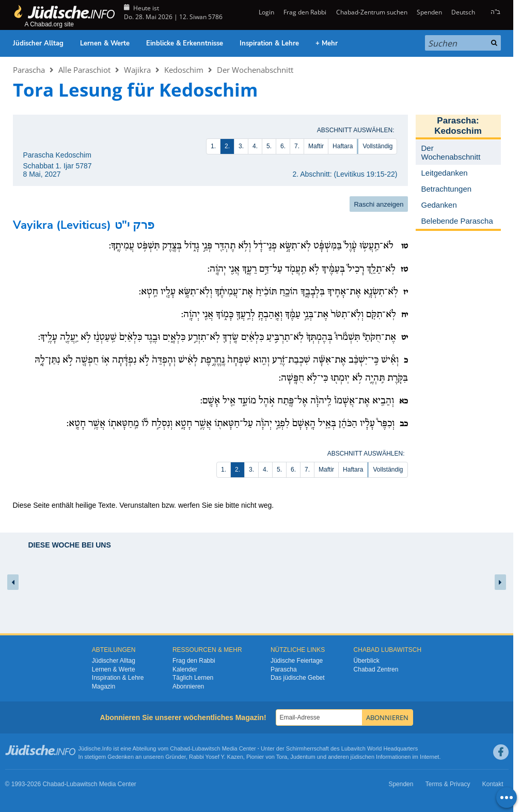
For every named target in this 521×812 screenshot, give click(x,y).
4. (255, 146)
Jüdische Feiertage (297, 661)
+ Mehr (327, 43)
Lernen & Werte (105, 43)
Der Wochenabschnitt (255, 70)
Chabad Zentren (376, 669)
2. (227, 146)
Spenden (429, 12)
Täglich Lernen (193, 678)
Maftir (316, 146)
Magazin (104, 686)
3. (241, 146)
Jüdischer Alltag (38, 43)
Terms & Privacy (448, 784)
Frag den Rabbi (305, 12)
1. (213, 146)
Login (266, 12)
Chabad (180, 748)
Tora (282, 757)
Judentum (303, 757)
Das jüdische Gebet (298, 678)
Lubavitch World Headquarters (380, 748)
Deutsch (463, 12)
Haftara (343, 146)
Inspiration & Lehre (269, 43)
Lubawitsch (206, 748)
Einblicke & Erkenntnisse (185, 43)
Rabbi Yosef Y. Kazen (216, 757)
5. (269, 146)
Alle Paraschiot (84, 70)
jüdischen (362, 757)
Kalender (185, 669)
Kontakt (493, 784)
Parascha (29, 70)
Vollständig (377, 146)
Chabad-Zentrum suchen (372, 12)
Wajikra (137, 70)
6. (283, 146)
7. (297, 146)
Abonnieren (188, 686)
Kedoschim (184, 70)
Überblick (367, 661)
